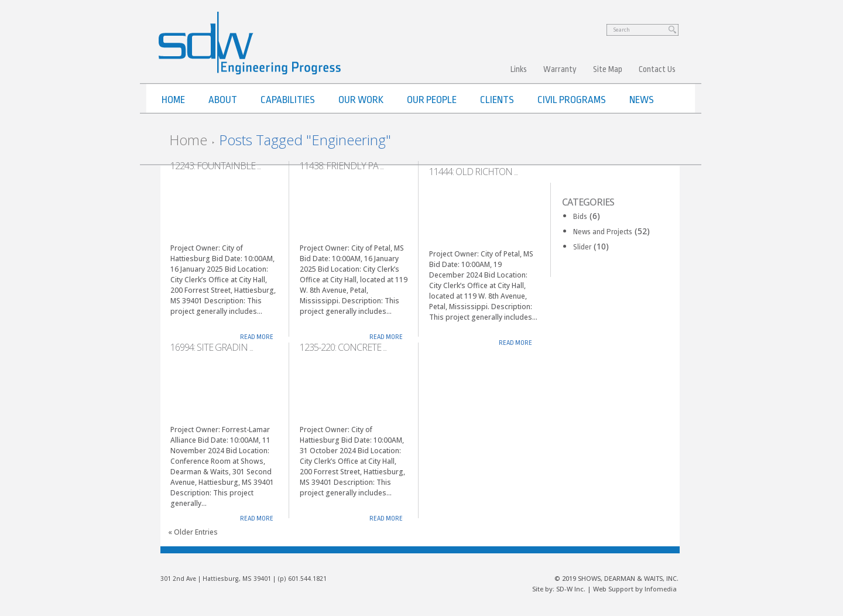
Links (519, 69)
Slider (582, 247)
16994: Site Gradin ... (212, 347)
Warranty (560, 69)
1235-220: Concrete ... (343, 347)
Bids (580, 216)
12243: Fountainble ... (215, 166)
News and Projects (603, 232)
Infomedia (661, 589)
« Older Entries (193, 532)
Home (188, 140)
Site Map (608, 69)
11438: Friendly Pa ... (342, 166)
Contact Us (657, 69)
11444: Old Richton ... (473, 172)
